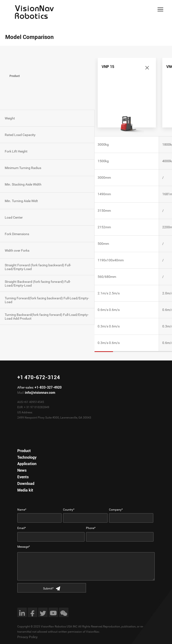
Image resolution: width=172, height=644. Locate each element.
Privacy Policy (27, 637)
